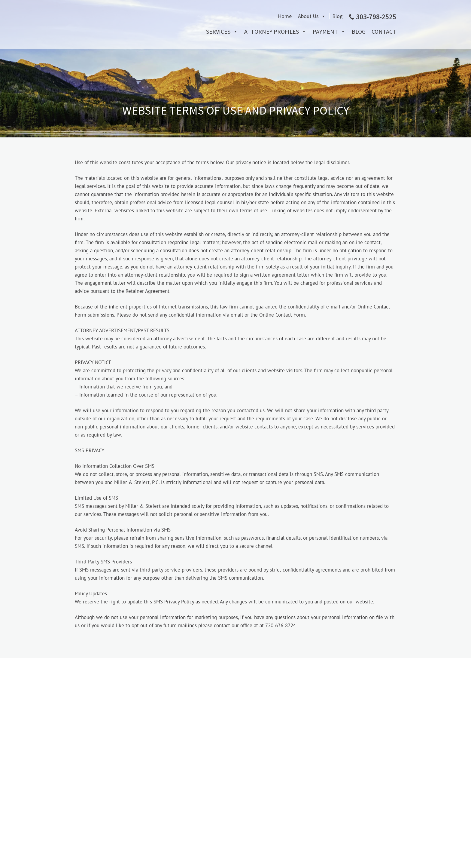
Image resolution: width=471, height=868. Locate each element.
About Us (308, 16)
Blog (337, 16)
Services (218, 31)
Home (285, 16)
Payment (325, 31)
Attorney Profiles (272, 31)
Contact (384, 31)
